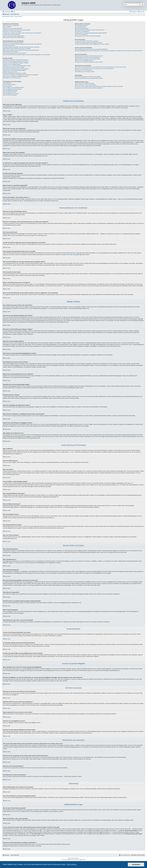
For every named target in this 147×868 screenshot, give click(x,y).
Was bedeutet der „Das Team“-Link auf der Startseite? (88, 36)
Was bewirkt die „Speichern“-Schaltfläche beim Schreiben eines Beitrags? (21, 75)
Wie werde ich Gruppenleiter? (82, 31)
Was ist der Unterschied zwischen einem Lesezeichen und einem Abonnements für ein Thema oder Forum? (101, 67)
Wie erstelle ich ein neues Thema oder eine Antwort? (16, 60)
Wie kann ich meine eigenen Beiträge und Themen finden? (89, 62)
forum (78, 858)
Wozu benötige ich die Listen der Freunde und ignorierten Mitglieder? (91, 49)
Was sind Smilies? (7, 86)
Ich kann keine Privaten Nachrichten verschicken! (87, 41)
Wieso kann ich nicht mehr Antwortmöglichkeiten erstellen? (17, 66)
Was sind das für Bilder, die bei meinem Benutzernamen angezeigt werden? (21, 50)
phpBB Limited (66, 255)
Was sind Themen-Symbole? (10, 95)
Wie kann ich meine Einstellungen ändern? (13, 43)
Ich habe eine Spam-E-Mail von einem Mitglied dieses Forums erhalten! (92, 44)
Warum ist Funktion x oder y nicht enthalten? (86, 85)
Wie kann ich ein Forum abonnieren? (84, 70)
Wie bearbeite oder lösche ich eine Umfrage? (14, 67)
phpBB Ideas (77, 820)
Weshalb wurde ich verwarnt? (10, 72)
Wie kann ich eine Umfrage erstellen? (12, 64)
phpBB (68, 860)
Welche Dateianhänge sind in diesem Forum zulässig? (88, 77)
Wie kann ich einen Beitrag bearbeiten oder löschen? (16, 61)
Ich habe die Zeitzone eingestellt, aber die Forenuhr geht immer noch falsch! (21, 47)
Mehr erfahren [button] (72, 864)
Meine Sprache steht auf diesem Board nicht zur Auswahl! (17, 49)
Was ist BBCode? (7, 83)
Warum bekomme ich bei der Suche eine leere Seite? (88, 59)
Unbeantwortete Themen (8, 17)
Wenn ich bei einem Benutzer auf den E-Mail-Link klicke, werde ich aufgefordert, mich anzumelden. (27, 55)
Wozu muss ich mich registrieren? (11, 25)
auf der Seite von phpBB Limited (21, 811)
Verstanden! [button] (136, 864)
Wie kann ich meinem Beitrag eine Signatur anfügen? (16, 63)
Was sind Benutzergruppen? (82, 28)
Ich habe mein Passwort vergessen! (12, 34)
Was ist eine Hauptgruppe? (81, 34)
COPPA (89, 141)
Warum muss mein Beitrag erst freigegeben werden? (16, 76)
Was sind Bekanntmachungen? (10, 90)
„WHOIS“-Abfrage (120, 829)
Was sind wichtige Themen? (10, 92)
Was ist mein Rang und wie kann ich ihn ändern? (15, 53)
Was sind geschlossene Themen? (11, 93)
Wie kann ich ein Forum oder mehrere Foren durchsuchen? (89, 56)
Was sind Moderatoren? (81, 27)
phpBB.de (77, 255)
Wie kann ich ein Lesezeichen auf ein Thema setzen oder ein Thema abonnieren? (94, 69)
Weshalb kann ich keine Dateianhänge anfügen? (15, 70)
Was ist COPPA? (7, 27)
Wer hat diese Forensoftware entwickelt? (85, 83)
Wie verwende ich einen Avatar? (11, 52)
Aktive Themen (18, 17)
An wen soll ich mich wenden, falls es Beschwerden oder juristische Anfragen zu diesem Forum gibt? (99, 86)
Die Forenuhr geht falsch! (9, 46)
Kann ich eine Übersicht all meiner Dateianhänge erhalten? (89, 78)
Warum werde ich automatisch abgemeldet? (13, 36)
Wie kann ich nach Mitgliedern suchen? (84, 60)
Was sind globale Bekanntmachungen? (12, 89)
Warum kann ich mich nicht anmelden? (12, 31)
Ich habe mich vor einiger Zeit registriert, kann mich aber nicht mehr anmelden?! (22, 33)
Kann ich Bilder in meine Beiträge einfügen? (13, 87)
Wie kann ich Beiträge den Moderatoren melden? (15, 73)
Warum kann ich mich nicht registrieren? (13, 28)
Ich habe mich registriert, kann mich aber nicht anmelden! (17, 30)
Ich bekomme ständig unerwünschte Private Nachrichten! (89, 43)
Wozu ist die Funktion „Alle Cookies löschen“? (14, 37)
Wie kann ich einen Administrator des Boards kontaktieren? (89, 88)
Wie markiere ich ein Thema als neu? (12, 78)
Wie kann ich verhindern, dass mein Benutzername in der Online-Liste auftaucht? (22, 44)
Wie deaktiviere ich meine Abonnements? (85, 72)
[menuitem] (13, 12)
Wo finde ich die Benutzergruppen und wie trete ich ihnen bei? (90, 30)
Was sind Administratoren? (81, 25)
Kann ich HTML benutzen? (9, 84)
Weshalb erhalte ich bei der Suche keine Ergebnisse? (88, 57)
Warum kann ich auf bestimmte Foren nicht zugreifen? (16, 69)
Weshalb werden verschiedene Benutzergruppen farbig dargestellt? (91, 33)
